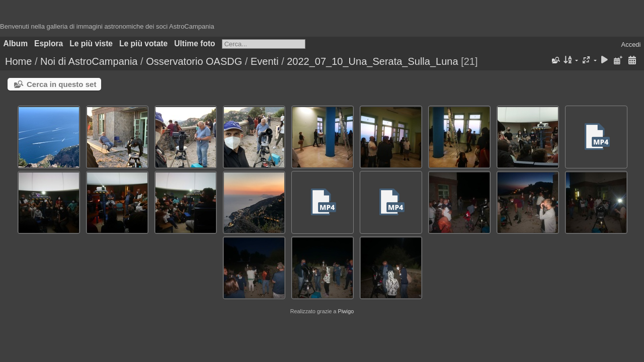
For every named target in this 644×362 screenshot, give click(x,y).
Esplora (49, 43)
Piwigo (346, 311)
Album (16, 43)
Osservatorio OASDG (194, 61)
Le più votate (143, 43)
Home (18, 61)
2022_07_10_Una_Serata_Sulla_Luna (372, 61)
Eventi (265, 61)
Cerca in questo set (61, 84)
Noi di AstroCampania (89, 61)
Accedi (631, 44)
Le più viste (91, 43)
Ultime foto (194, 43)
